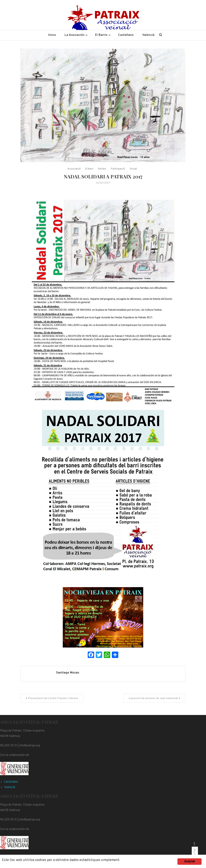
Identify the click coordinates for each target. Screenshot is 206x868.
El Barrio (101, 35)
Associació (74, 169)
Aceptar (190, 862)
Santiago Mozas (68, 673)
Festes (102, 169)
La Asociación (75, 35)
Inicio (52, 35)
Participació (118, 169)
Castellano (126, 35)
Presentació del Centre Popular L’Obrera (53, 698)
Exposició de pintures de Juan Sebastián (153, 698)
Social (133, 169)
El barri (89, 169)
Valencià (148, 35)
